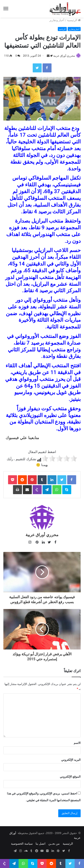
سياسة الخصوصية (22, 844)
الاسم (77, 743)
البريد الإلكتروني (71, 760)
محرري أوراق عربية (64, 56)
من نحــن (54, 844)
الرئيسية (74, 20)
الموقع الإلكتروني (70, 777)
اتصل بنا (41, 844)
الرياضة (62, 29)
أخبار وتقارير (57, 20)
